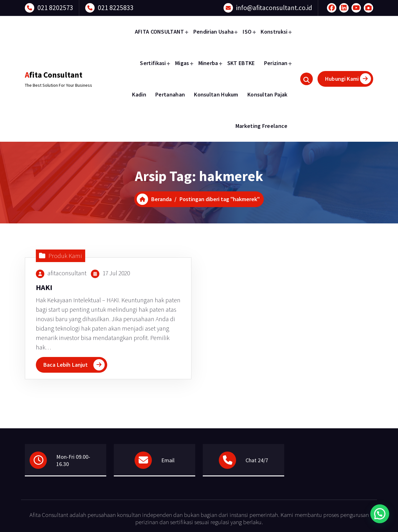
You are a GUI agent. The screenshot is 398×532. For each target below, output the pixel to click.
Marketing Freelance (262, 126)
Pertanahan (170, 94)
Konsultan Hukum (216, 94)
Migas (182, 63)
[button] (380, 514)
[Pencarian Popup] (307, 79)
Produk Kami (65, 256)
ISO (247, 32)
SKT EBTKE (241, 63)
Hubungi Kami (348, 79)
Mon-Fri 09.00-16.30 (73, 460)
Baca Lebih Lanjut (66, 365)
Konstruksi (274, 32)
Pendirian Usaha (214, 32)
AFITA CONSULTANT (160, 32)
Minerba (208, 63)
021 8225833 (116, 8)
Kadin (139, 94)
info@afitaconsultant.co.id (274, 8)
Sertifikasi (153, 63)
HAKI (44, 287)
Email (168, 460)
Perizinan (276, 63)
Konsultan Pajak (268, 94)
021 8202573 (55, 8)
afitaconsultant (67, 273)
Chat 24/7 (257, 460)
